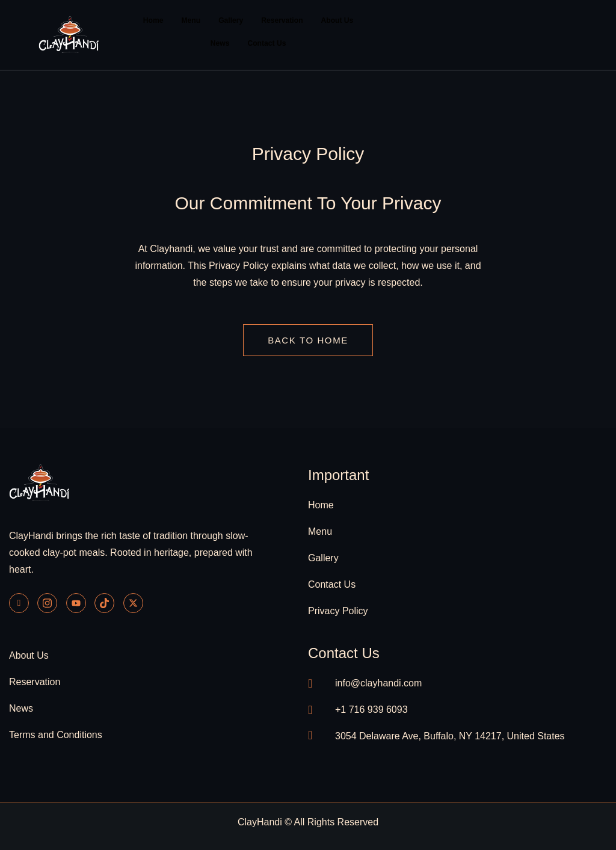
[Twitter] (133, 602)
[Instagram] (47, 602)
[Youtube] (76, 602)
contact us (344, 652)
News (220, 43)
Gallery (231, 20)
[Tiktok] (104, 602)
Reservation (282, 20)
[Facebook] (19, 602)
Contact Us (267, 43)
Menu (191, 20)
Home (154, 20)
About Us (337, 20)
